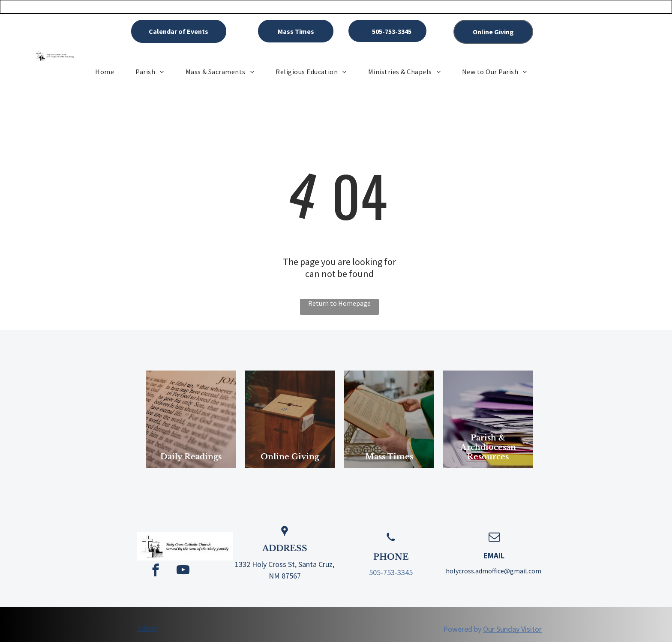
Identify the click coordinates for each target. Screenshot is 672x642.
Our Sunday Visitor (512, 629)
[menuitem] (105, 71)
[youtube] (183, 571)
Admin (147, 628)
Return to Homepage (339, 303)
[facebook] (155, 571)
